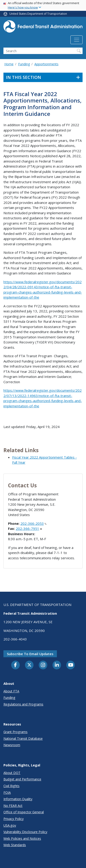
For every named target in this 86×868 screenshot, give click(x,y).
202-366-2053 (33, 523)
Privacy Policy (14, 819)
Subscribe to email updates (30, 654)
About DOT (12, 773)
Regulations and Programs (23, 704)
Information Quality (18, 799)
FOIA (7, 792)
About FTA (11, 691)
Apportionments (46, 64)
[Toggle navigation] (76, 40)
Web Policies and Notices (22, 838)
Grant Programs (15, 732)
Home (9, 64)
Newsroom (12, 745)
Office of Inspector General (24, 812)
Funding (24, 64)
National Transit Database (23, 738)
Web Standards (15, 845)
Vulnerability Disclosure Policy (25, 832)
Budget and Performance (22, 779)
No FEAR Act (13, 806)
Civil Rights (11, 786)
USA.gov (10, 825)
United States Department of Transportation (38, 14)
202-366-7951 (29, 528)
